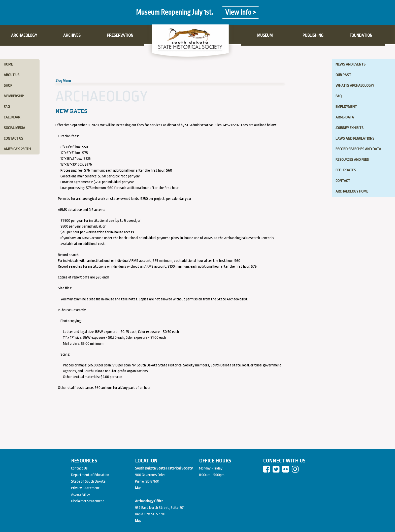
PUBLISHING (313, 35)
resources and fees (352, 160)
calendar (12, 117)
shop (8, 86)
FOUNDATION (361, 35)
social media (14, 128)
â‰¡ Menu (63, 81)
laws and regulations (355, 138)
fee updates (346, 170)
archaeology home (352, 191)
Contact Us (79, 468)
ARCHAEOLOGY (24, 35)
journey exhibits (350, 128)
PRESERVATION (120, 35)
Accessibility (80, 495)
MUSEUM (265, 35)
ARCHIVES (72, 35)
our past (343, 75)
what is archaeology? (355, 86)
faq (7, 107)
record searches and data (358, 149)
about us (12, 75)
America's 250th (17, 149)
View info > (240, 12)
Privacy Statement (85, 488)
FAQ (339, 96)
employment (346, 107)
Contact (343, 181)
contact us (13, 138)
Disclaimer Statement (88, 501)
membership (14, 96)
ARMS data (345, 117)
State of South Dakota (88, 481)
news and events (351, 64)
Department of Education (90, 475)
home (8, 64)
